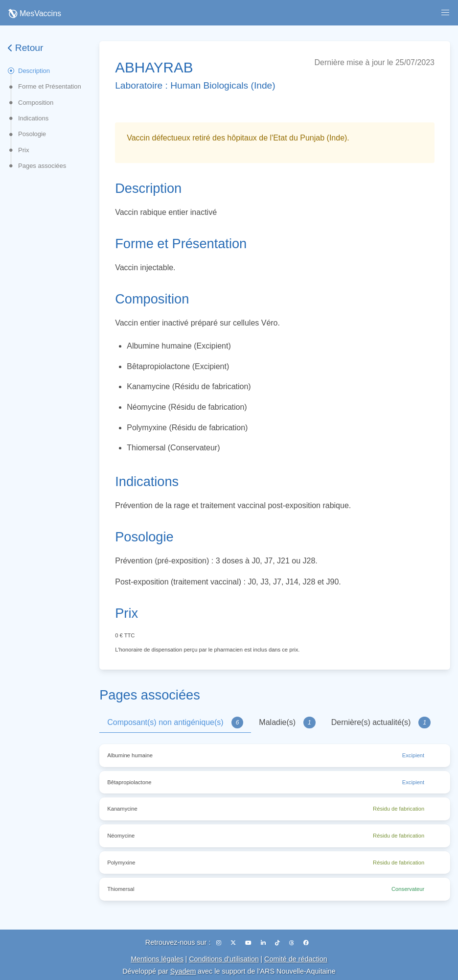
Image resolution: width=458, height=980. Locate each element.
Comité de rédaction (296, 959)
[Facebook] (306, 943)
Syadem (183, 971)
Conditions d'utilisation (224, 959)
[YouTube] (249, 943)
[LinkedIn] (264, 943)
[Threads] (292, 943)
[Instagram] (219, 943)
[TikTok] (278, 943)
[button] (445, 13)
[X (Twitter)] (234, 943)
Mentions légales (157, 959)
